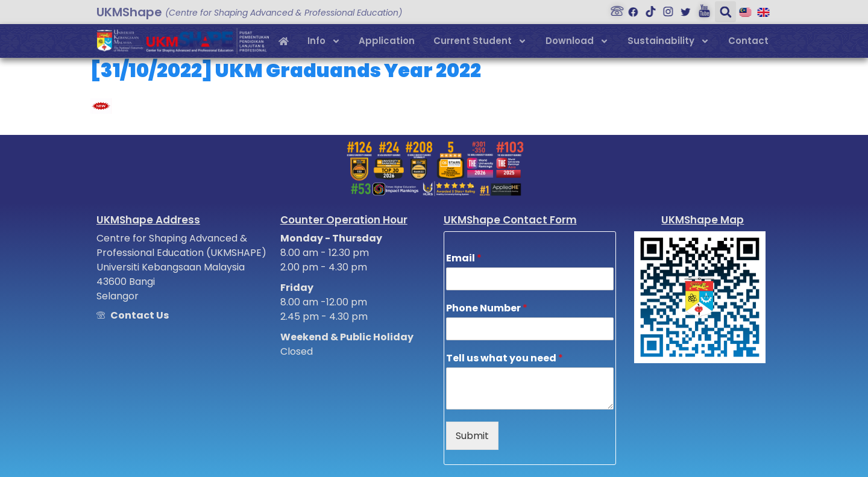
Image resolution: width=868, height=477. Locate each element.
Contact (748, 41)
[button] (721, 12)
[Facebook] (630, 9)
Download (577, 41)
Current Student (480, 41)
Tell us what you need (505, 359)
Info (324, 41)
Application (387, 41)
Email (464, 259)
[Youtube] (700, 9)
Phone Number (487, 309)
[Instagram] (665, 9)
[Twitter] (682, 9)
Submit (472, 436)
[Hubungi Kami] (612, 9)
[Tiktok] (647, 9)
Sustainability (668, 41)
